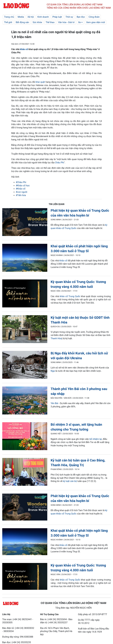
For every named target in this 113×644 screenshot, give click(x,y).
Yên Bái (55, 403)
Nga (53, 371)
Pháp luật (57, 17)
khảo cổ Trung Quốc (70, 296)
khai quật (41, 82)
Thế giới (8, 22)
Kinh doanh (43, 17)
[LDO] (25, 223)
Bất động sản (22, 22)
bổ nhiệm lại (96, 439)
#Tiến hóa (21, 195)
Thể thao (50, 22)
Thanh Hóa (56, 338)
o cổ (65, 261)
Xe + (80, 22)
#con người (22, 192)
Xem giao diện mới (96, 22)
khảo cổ (24, 49)
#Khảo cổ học (23, 186)
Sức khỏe (37, 22)
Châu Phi (59, 163)
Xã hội (31, 17)
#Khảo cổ (21, 189)
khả (61, 261)
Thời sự (69, 17)
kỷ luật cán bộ (70, 481)
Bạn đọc (81, 17)
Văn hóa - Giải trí (66, 22)
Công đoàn (94, 17)
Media (21, 17)
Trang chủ (9, 17)
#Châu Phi (21, 182)
